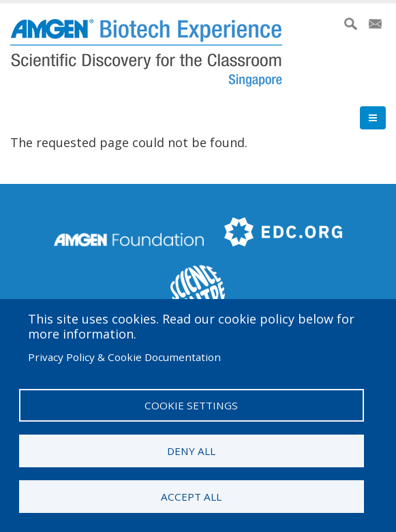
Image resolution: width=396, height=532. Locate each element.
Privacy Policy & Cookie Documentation (124, 357)
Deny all (191, 451)
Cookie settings (191, 405)
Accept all (191, 497)
